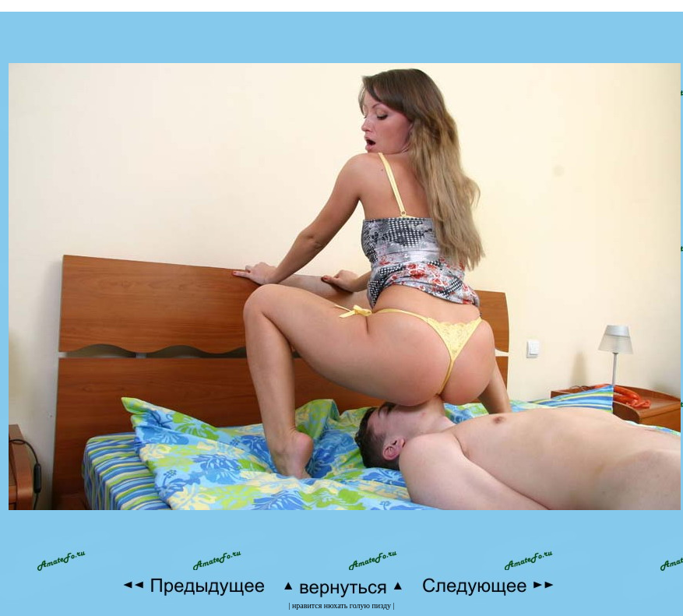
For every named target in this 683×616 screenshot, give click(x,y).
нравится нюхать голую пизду (341, 605)
